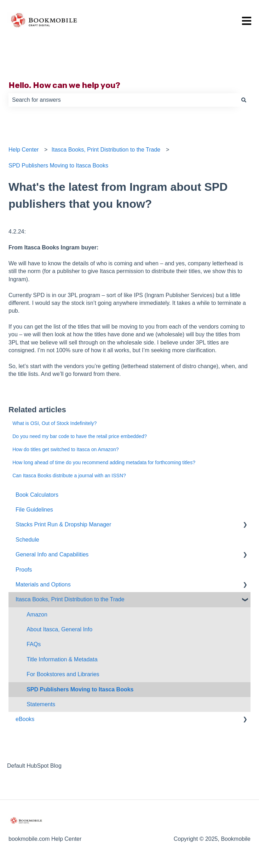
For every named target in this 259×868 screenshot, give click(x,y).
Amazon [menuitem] (37, 615)
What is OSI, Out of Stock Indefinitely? (54, 423)
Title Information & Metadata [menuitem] (62, 659)
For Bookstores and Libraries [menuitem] (63, 674)
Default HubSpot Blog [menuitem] (34, 766)
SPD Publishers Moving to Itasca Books (58, 166)
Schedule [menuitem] (27, 540)
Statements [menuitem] (41, 704)
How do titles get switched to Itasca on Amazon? (65, 449)
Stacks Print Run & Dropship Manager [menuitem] (63, 524)
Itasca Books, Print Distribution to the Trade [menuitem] (70, 599)
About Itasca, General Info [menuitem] (59, 629)
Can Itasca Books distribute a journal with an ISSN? (69, 476)
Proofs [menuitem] (24, 570)
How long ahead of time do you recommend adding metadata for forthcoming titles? (104, 462)
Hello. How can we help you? (64, 85)
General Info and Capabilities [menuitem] (52, 554)
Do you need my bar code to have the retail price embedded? (80, 436)
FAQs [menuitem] (34, 644)
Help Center (24, 150)
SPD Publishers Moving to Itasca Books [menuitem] (80, 689)
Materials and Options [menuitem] (43, 584)
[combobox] (123, 100)
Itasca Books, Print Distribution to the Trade (106, 150)
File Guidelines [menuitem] (34, 510)
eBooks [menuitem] (25, 719)
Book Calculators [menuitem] (37, 495)
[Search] (244, 100)
